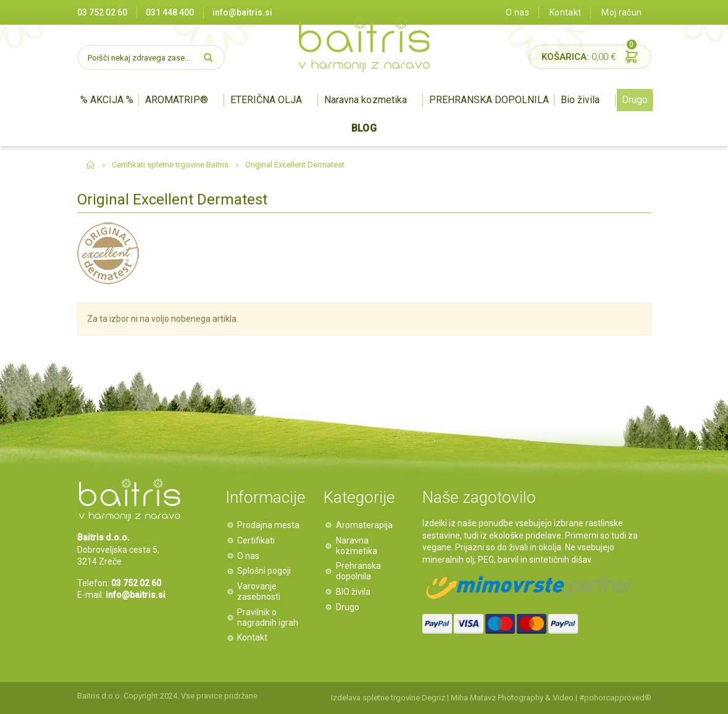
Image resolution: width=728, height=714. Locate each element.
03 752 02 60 (102, 12)
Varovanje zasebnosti (259, 591)
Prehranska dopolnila (358, 571)
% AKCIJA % (107, 100)
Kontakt (565, 12)
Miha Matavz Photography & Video (512, 698)
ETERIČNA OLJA (266, 100)
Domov (91, 165)
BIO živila (353, 592)
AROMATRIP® (177, 100)
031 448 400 (170, 12)
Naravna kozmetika (365, 100)
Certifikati (257, 540)
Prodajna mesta (269, 525)
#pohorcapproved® (615, 698)
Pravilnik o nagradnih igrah (268, 617)
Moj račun (621, 12)
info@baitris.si (136, 595)
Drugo (635, 100)
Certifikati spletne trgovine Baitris (170, 165)
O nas (517, 12)
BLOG (364, 128)
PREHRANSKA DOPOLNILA (489, 100)
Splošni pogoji (265, 571)
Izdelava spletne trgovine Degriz (388, 698)
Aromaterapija (364, 525)
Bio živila (580, 100)
